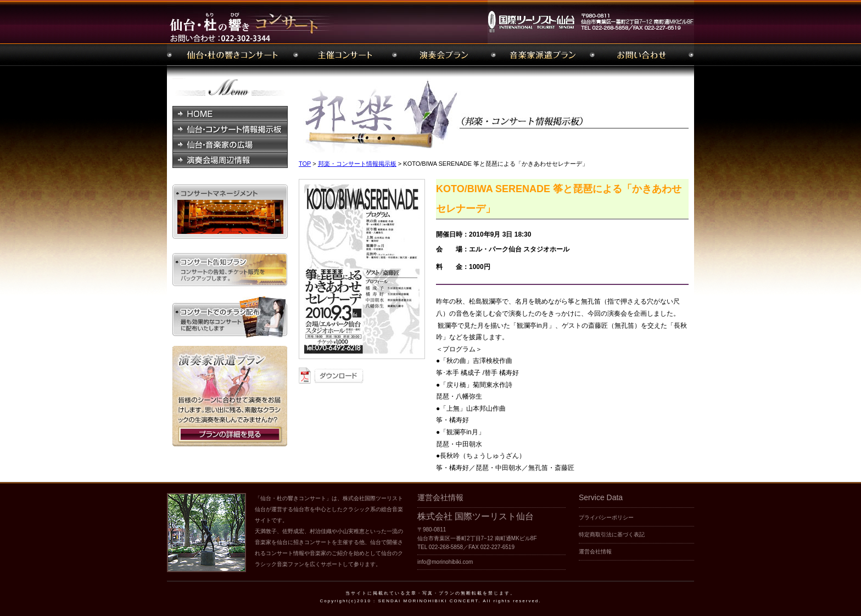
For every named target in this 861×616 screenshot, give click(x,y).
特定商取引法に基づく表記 (612, 534)
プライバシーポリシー (606, 517)
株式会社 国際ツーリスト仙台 (476, 516)
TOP (305, 164)
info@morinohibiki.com (445, 562)
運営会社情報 (595, 551)
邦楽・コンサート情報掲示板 (357, 164)
